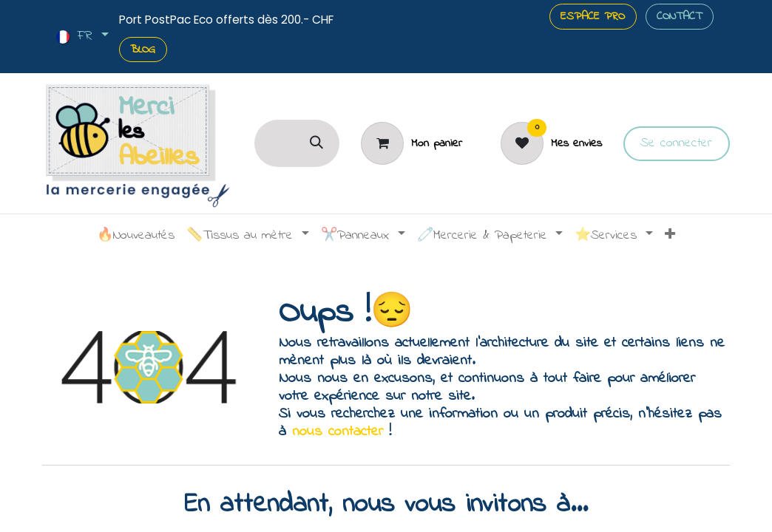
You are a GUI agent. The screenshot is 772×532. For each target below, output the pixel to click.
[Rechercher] (316, 143)
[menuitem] (136, 236)
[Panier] (411, 143)
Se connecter (676, 143)
